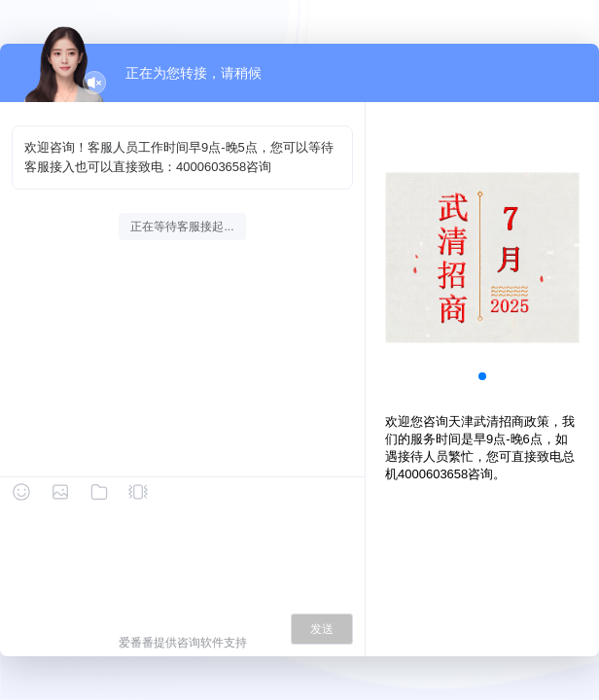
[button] (482, 376)
